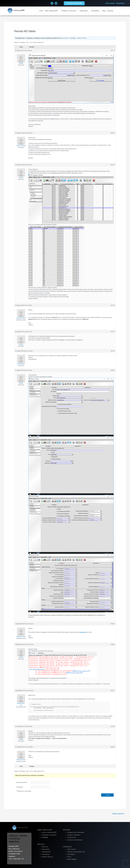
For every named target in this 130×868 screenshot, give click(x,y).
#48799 (113, 351)
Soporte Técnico (47, 857)
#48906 (113, 726)
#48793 (113, 305)
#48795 (113, 332)
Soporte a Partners (74, 835)
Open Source (72, 849)
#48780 (113, 133)
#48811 (113, 691)
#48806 (113, 644)
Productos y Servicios (70, 11)
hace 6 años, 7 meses (67, 38)
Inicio (41, 11)
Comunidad (96, 11)
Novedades (71, 854)
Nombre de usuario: (22, 782)
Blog (104, 11)
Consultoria (46, 854)
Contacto (110, 11)
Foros (69, 857)
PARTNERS (66, 830)
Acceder (107, 795)
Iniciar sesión (110, 3)
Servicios (45, 847)
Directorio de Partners (75, 840)
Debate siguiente (119, 814)
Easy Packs (46, 849)
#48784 (113, 165)
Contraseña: (20, 787)
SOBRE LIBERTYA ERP (44, 830)
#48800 (113, 370)
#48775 (113, 50)
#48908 (113, 747)
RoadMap (45, 837)
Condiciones (72, 837)
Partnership (84, 11)
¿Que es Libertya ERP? (49, 832)
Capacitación (46, 852)
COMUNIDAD (67, 847)
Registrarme (120, 3)
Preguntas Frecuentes (49, 835)
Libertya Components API (76, 852)
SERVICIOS (41, 844)
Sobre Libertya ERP (52, 11)
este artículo (83, 632)
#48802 (113, 624)
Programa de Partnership (76, 832)
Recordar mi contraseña (25, 791)
